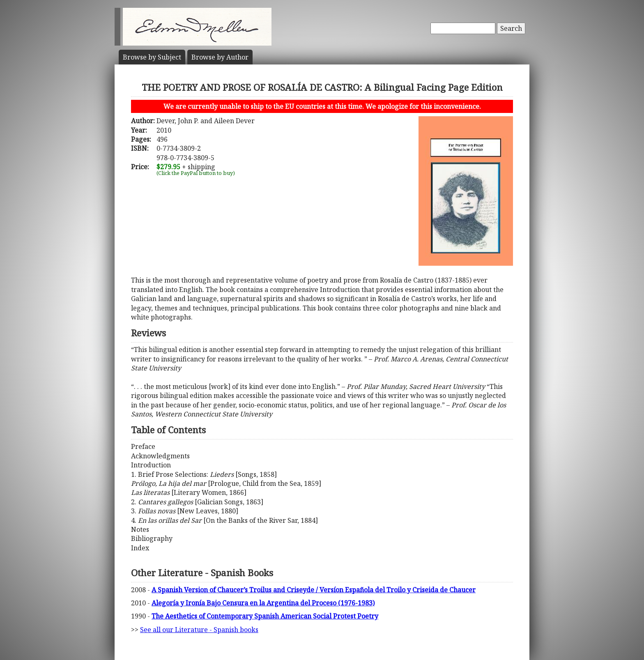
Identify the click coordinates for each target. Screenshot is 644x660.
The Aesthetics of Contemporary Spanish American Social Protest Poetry (265, 616)
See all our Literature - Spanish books (199, 630)
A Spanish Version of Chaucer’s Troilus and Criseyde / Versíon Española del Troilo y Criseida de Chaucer (314, 590)
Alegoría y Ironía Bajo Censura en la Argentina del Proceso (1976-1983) (263, 603)
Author (220, 57)
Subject (152, 57)
